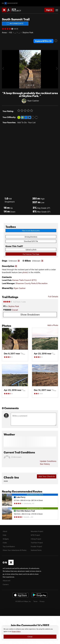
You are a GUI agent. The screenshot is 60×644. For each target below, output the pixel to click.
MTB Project (35, 535)
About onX (7, 581)
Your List (32, 122)
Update (48, 461)
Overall (15, 310)
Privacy (42, 601)
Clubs (5, 543)
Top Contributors (9, 546)
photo (25, 272)
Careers (6, 584)
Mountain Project (37, 531)
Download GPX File (31, 241)
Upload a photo (31, 250)
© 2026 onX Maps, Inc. (23, 601)
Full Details (53, 296)
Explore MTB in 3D (43, 41)
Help (4, 535)
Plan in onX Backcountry (31, 231)
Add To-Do (22, 122)
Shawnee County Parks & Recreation (32, 283)
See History (45, 464)
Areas (4, 32)
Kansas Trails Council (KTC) (24, 280)
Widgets (6, 539)
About (5, 531)
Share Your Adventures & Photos (15, 550)
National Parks (36, 550)
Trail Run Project (37, 543)
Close (30, 637)
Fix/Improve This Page (31, 254)
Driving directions (31, 237)
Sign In (49, 10)
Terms (35, 601)
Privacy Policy (16, 632)
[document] (30, 633)
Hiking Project (36, 539)
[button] (4, 69)
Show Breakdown (30, 315)
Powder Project (36, 546)
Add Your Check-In (47, 476)
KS (11, 32)
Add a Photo (53, 325)
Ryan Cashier (33, 100)
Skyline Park (28, 32)
